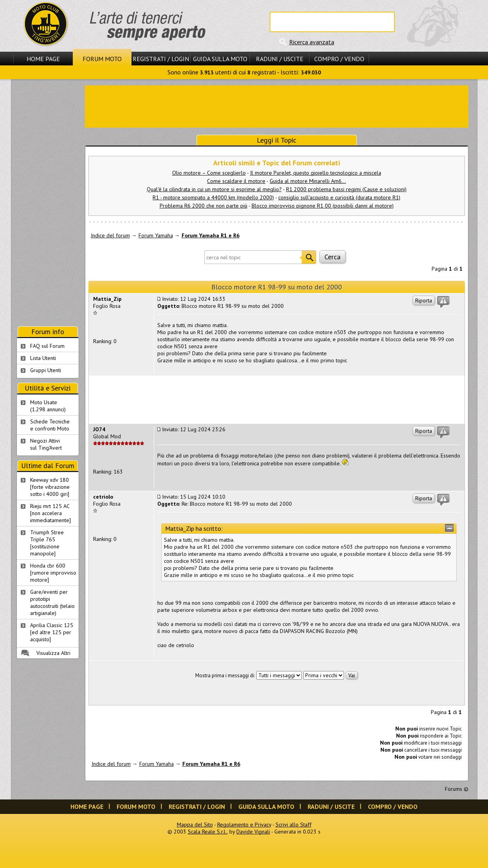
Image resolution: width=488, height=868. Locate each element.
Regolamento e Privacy (244, 825)
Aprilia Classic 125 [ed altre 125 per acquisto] (52, 632)
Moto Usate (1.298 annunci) (48, 406)
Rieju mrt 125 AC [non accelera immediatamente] (50, 513)
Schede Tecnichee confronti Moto (50, 425)
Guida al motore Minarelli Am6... (308, 181)
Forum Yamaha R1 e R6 (211, 235)
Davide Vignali (253, 832)
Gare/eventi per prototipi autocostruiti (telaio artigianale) (52, 602)
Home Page (43, 59)
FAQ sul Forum (47, 346)
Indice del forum (110, 235)
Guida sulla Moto (220, 59)
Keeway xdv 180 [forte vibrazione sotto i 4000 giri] (50, 487)
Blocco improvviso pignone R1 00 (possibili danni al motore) (323, 206)
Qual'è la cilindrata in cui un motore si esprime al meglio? (214, 189)
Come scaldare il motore (236, 181)
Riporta (424, 300)
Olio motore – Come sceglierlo (209, 173)
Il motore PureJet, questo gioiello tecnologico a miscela (316, 173)
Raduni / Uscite (280, 59)
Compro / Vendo (339, 59)
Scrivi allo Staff (294, 825)
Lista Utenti (43, 358)
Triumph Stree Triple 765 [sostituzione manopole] (47, 543)
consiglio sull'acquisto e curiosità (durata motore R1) (339, 197)
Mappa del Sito (195, 825)
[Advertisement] (277, 106)
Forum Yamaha (156, 235)
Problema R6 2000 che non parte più (203, 206)
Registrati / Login (161, 59)
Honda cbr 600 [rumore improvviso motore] (53, 573)
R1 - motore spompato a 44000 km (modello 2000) (213, 197)
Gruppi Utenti (46, 370)
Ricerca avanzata (312, 42)
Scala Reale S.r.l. (207, 832)
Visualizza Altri (53, 653)
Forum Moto (102, 59)
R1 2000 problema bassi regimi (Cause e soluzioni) (346, 189)
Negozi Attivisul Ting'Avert (46, 444)
